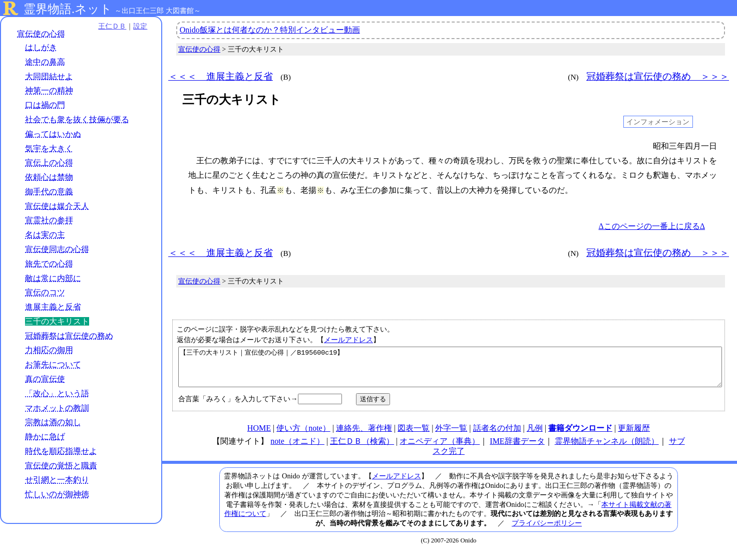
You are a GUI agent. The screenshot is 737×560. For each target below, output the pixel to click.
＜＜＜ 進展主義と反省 (221, 76)
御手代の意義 (49, 192)
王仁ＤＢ (110, 26)
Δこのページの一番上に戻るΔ (652, 226)
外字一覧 (451, 436)
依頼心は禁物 (49, 177)
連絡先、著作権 (364, 436)
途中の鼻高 (45, 62)
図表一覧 (414, 436)
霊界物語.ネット (68, 9)
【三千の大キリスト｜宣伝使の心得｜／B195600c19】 (450, 371)
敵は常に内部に (53, 278)
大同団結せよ (49, 76)
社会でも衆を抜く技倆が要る (77, 119)
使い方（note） (303, 436)
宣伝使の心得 (41, 34)
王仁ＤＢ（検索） (362, 449)
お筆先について (53, 364)
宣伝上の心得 (49, 163)
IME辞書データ (517, 449)
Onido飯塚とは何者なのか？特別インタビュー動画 (270, 30)
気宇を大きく (49, 149)
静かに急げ (45, 437)
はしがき (41, 47)
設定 (138, 26)
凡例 (535, 436)
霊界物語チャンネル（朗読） (607, 449)
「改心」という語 (57, 393)
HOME (259, 436)
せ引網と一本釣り (57, 480)
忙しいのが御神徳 (57, 494)
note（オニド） (297, 449)
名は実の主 (45, 235)
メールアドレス (348, 340)
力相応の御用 (49, 350)
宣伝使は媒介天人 (57, 206)
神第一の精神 (49, 91)
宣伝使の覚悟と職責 (61, 466)
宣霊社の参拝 (49, 221)
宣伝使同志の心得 (57, 249)
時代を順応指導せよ (61, 451)
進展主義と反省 (53, 307)
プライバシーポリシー (547, 530)
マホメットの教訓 (57, 408)
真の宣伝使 (45, 379)
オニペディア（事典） (440, 449)
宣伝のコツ (45, 292)
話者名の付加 (497, 436)
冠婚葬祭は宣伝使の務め (69, 336)
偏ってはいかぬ (53, 134)
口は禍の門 (45, 105)
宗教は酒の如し (53, 422)
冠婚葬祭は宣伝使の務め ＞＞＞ (658, 76)
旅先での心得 (49, 264)
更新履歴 (634, 436)
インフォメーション (658, 122)
